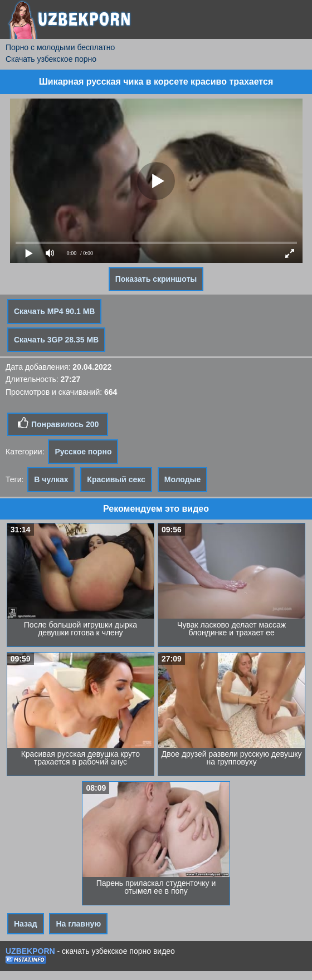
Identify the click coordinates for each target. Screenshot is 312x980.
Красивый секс (116, 479)
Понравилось (58, 423)
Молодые (183, 479)
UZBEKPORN (30, 951)
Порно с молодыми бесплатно (60, 47)
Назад (26, 924)
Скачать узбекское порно (51, 59)
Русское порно (83, 452)
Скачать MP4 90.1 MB (54, 311)
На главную (78, 924)
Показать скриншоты (156, 279)
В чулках (51, 479)
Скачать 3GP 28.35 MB (56, 340)
